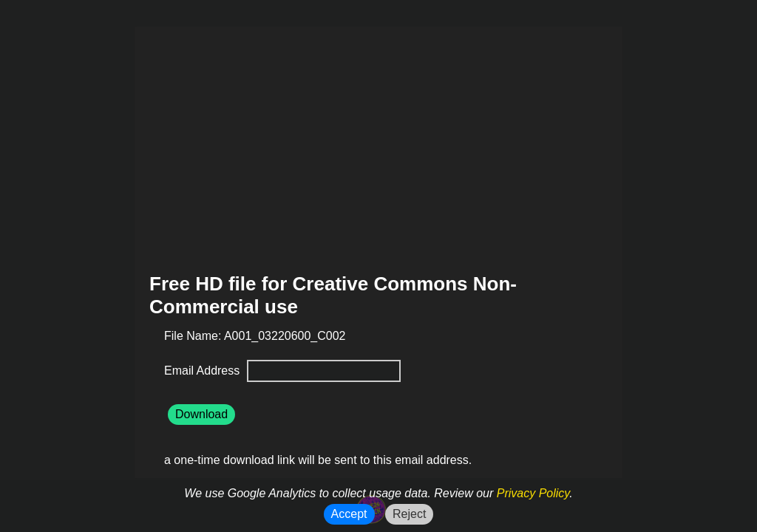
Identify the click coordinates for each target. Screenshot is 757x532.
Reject (409, 514)
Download (201, 414)
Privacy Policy (533, 493)
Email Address (204, 371)
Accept (349, 514)
